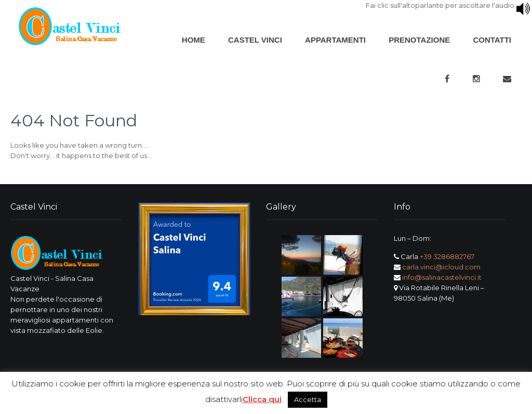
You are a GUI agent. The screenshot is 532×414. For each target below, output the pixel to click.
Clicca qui (262, 399)
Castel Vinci (255, 40)
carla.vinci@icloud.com (441, 267)
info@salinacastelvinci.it (442, 277)
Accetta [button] (308, 399)
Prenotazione (419, 40)
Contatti (492, 40)
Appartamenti (335, 40)
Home (194, 40)
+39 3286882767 (447, 256)
